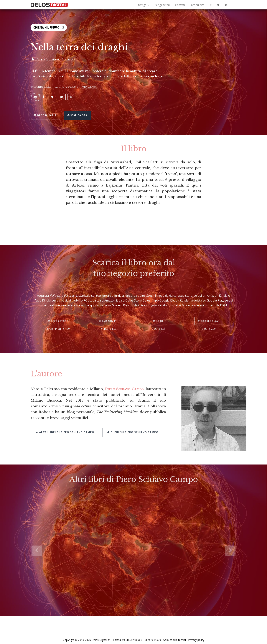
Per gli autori (162, 5)
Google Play (209, 313)
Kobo (159, 313)
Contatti (180, 5)
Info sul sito (197, 5)
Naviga (143, 5)
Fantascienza (89, 87)
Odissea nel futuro (46, 27)
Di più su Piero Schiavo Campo (132, 423)
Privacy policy (196, 637)
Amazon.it (109, 313)
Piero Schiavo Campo (55, 59)
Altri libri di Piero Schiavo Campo (65, 423)
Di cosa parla (47, 112)
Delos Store (58, 313)
